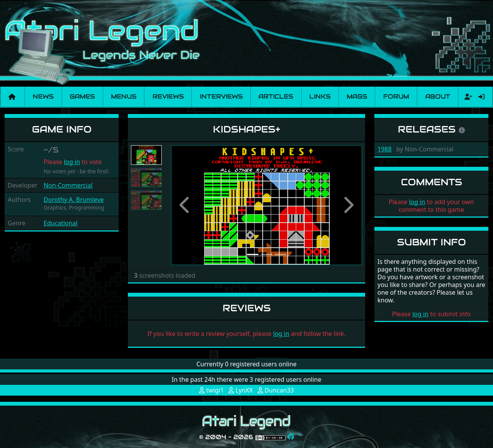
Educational (60, 223)
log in (72, 162)
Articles (276, 96)
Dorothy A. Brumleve (74, 200)
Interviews (221, 96)
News (43, 96)
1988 (385, 149)
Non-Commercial (68, 185)
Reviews (168, 96)
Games (82, 96)
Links (320, 96)
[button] (185, 205)
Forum (396, 96)
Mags (357, 96)
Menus (124, 96)
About (438, 96)
